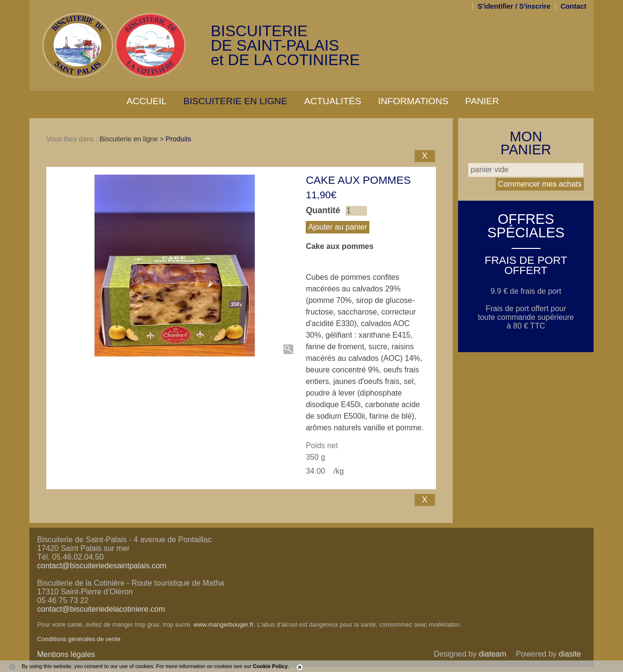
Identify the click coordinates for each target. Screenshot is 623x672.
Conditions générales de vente (79, 639)
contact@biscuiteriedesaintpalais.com (102, 566)
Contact (573, 6)
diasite (570, 654)
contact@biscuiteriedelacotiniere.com (101, 609)
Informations (413, 101)
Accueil (146, 101)
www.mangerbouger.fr (223, 624)
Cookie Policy (270, 666)
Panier (482, 101)
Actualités (333, 101)
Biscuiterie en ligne (235, 101)
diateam (493, 654)
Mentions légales (66, 654)
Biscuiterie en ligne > (132, 139)
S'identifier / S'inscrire (514, 6)
